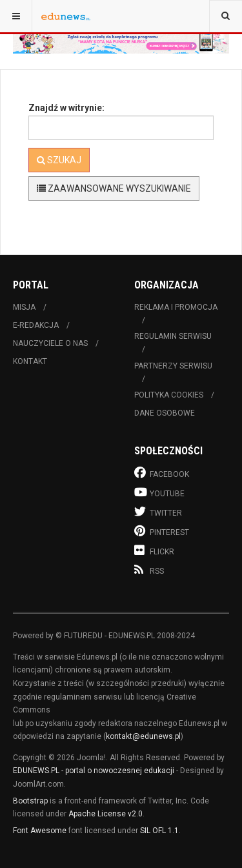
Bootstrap (30, 801)
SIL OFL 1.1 (159, 831)
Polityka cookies (169, 395)
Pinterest (162, 531)
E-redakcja (36, 325)
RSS (149, 570)
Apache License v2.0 (106, 814)
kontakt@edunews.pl (143, 736)
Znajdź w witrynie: (66, 108)
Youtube (159, 492)
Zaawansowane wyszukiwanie (114, 188)
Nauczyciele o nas (50, 343)
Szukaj (59, 160)
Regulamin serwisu (173, 336)
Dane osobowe (165, 413)
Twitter (158, 511)
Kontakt (30, 361)
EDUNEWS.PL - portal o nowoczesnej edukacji (94, 771)
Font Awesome (40, 831)
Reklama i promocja (176, 307)
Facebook (162, 473)
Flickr (154, 550)
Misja (24, 307)
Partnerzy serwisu (173, 366)
